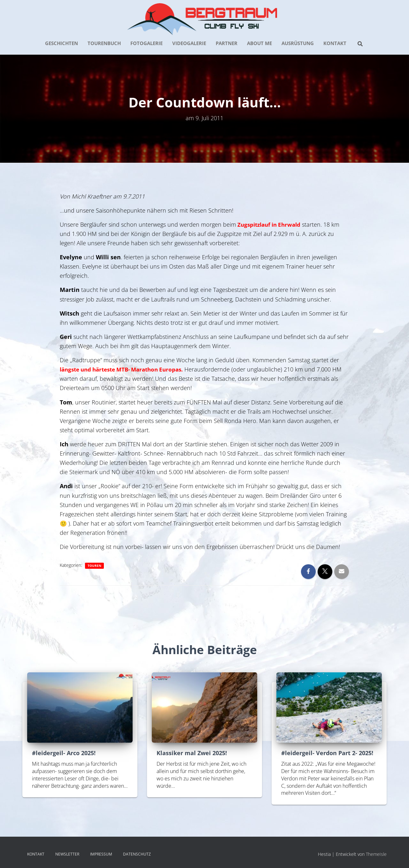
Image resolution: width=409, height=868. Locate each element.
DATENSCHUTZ (137, 854)
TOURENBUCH (104, 43)
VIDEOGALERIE (189, 43)
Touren (94, 566)
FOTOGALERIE (147, 43)
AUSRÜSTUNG (298, 43)
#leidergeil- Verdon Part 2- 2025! (327, 753)
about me (259, 43)
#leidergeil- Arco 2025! (64, 753)
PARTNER (227, 43)
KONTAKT (335, 43)
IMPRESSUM (101, 854)
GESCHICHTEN (62, 43)
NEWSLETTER (67, 854)
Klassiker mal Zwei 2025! (192, 753)
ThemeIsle (376, 854)
